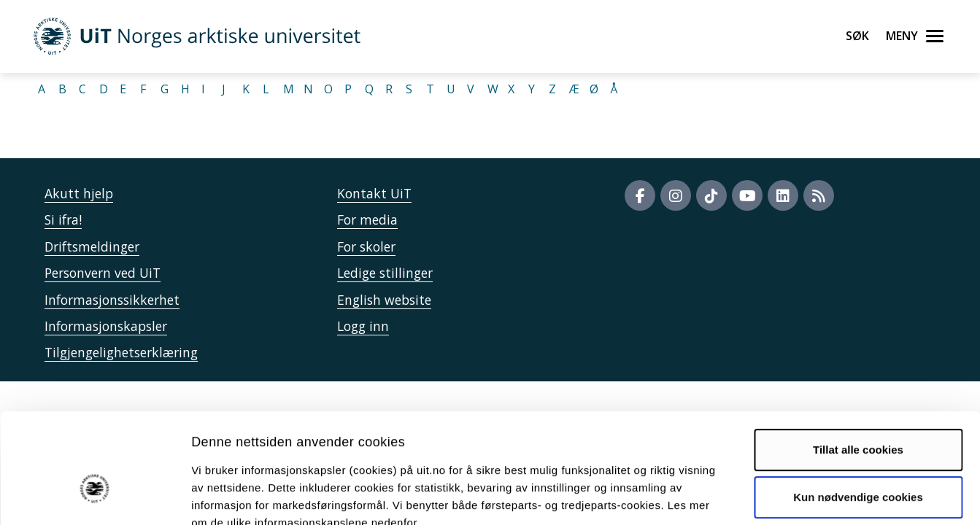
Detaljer (777, 496)
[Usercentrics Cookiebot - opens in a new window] (94, 497)
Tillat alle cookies (858, 365)
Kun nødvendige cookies (858, 412)
